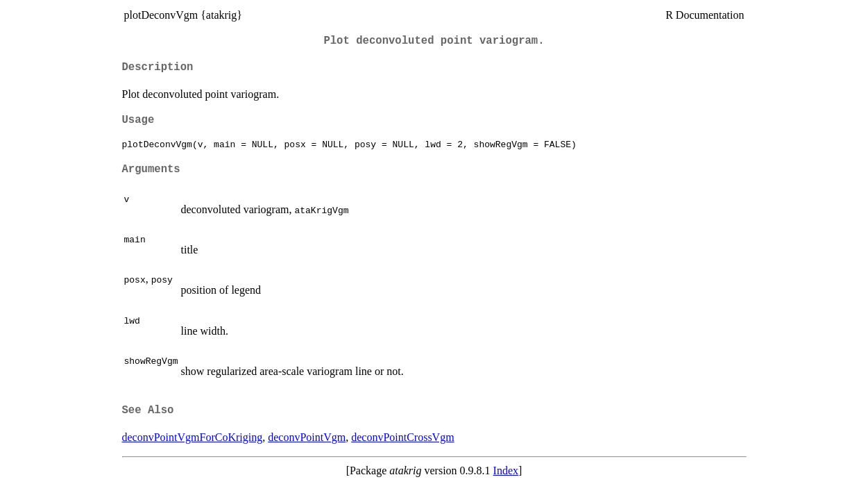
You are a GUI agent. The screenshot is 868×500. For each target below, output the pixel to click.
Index (506, 470)
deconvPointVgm (307, 437)
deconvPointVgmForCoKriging (193, 437)
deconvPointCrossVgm (402, 437)
